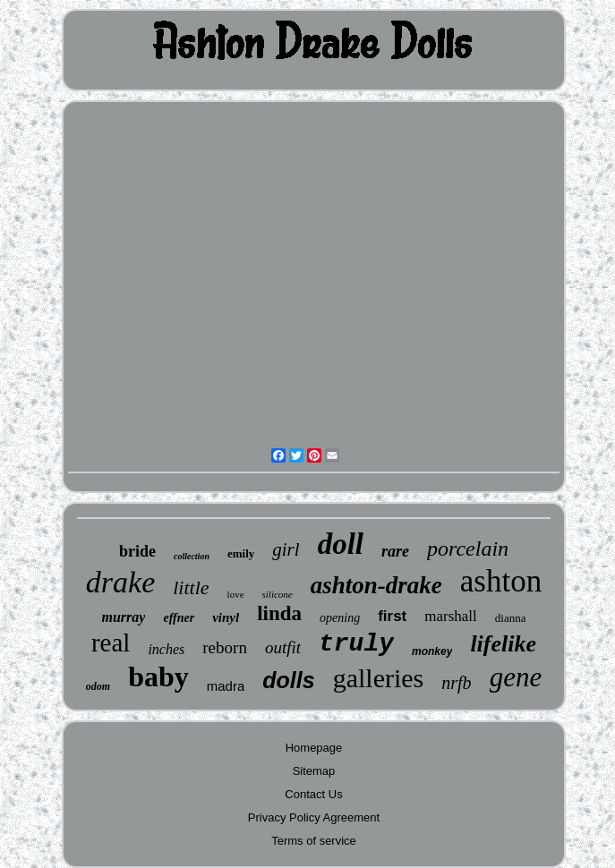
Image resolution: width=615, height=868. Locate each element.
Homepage (314, 748)
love (236, 594)
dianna (511, 618)
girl (286, 549)
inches (166, 649)
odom (98, 686)
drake (120, 582)
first (392, 616)
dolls (288, 680)
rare (395, 551)
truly (356, 644)
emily (241, 553)
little (191, 587)
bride (137, 551)
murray (124, 617)
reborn (225, 647)
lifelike (503, 644)
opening (340, 618)
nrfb (456, 683)
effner (179, 618)
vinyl (226, 617)
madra (226, 686)
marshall (451, 616)
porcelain (468, 549)
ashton (501, 581)
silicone (278, 594)
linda (279, 613)
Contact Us (313, 794)
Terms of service (314, 841)
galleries (379, 678)
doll (341, 544)
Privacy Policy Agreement (314, 817)
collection (192, 556)
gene (516, 677)
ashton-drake (376, 585)
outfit (283, 647)
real (111, 642)
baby (158, 677)
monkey (432, 651)
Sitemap (314, 771)
